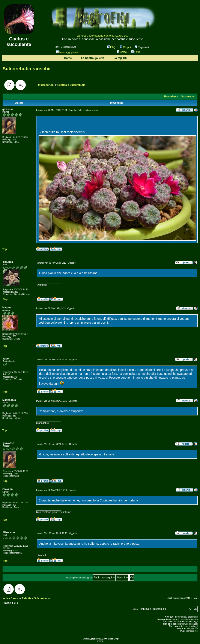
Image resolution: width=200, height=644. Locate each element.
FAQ (111, 47)
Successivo (188, 97)
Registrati (142, 47)
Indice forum (46, 85)
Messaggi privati (67, 52)
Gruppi (125, 47)
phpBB (94, 639)
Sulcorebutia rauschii (27, 69)
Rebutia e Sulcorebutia (71, 85)
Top (5, 249)
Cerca (122, 52)
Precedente (171, 97)
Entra (136, 52)
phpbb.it (100, 641)
